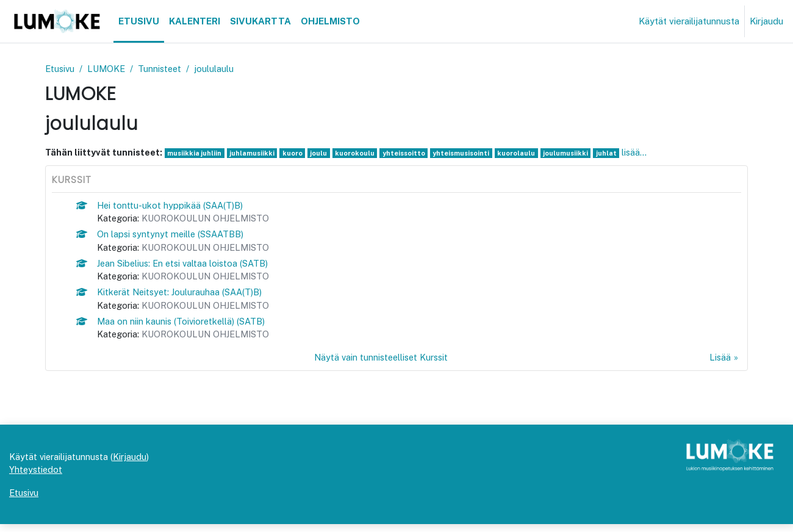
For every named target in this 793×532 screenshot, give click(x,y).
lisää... (642, 153)
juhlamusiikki (255, 154)
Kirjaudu (766, 21)
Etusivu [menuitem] (139, 21)
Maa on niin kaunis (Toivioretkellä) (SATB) (183, 325)
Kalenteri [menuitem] (195, 21)
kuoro (296, 154)
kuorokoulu (358, 154)
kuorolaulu (523, 154)
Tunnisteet (164, 69)
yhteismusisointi (467, 154)
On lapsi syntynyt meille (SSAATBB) (173, 236)
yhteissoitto (408, 154)
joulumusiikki (573, 154)
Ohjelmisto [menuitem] (330, 21)
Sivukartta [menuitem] (260, 21)
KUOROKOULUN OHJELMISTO (209, 220)
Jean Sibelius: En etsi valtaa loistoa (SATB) (186, 266)
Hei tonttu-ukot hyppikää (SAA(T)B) (172, 206)
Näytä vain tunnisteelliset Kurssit (381, 363)
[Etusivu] (57, 21)
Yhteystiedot (37, 477)
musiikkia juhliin (196, 154)
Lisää (720, 363)
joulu (322, 154)
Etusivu (61, 69)
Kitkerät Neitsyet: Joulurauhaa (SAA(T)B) (182, 296)
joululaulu (219, 69)
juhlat (614, 154)
